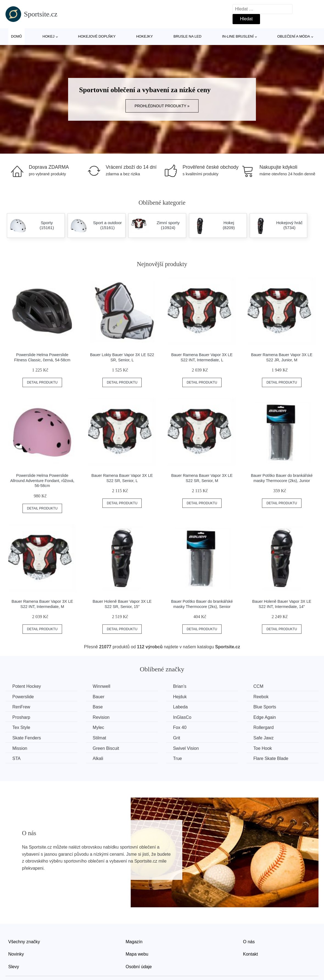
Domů (16, 36)
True (177, 758)
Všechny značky (24, 942)
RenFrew (21, 707)
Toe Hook (263, 748)
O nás (249, 942)
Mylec (99, 727)
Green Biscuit (106, 748)
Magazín (134, 942)
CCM (258, 686)
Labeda (180, 707)
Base (98, 707)
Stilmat (100, 738)
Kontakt (250, 954)
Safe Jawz (264, 738)
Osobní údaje (139, 967)
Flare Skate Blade (271, 758)
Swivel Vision (186, 748)
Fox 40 (180, 727)
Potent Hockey (27, 686)
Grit (177, 738)
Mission (20, 748)
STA (16, 758)
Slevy (14, 967)
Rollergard (264, 727)
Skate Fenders (27, 738)
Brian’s (180, 686)
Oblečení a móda (294, 36)
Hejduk (180, 697)
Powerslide (23, 697)
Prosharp (21, 717)
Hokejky (145, 36)
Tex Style (21, 727)
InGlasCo (182, 717)
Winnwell (102, 686)
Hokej (48, 36)
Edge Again (265, 717)
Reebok (261, 697)
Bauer (99, 697)
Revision (101, 717)
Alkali (98, 758)
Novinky (16, 954)
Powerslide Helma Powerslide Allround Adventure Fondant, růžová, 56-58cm (42, 481)
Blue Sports (265, 707)
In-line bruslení (238, 36)
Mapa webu (137, 954)
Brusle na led (188, 36)
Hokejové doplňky (97, 36)
